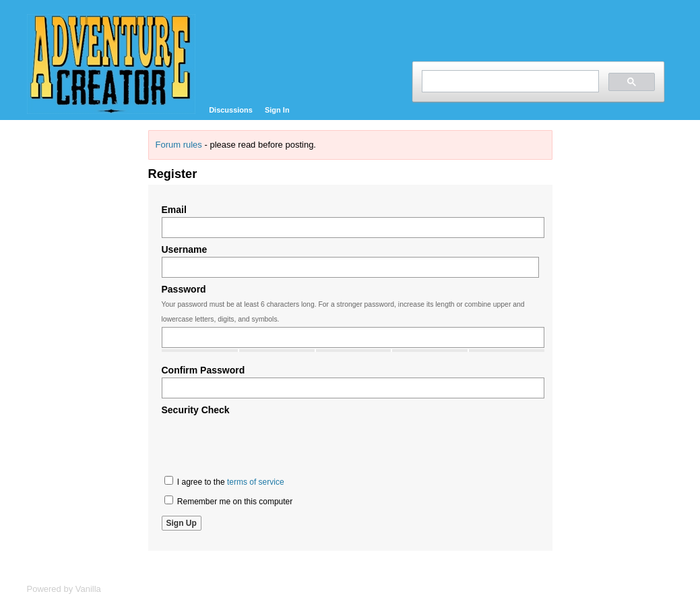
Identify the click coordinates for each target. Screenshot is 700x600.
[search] (509, 81)
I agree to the (224, 481)
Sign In (277, 110)
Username (185, 249)
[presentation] (264, 444)
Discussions (231, 110)
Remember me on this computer (229, 501)
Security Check (196, 410)
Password (184, 289)
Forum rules (179, 145)
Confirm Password (203, 370)
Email (174, 210)
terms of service (256, 482)
